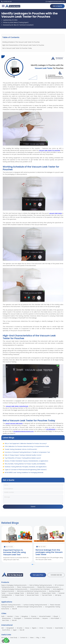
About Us (4, 638)
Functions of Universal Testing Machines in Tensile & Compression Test (27, 453)
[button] (32, 564)
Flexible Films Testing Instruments (48, 587)
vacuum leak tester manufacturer (17, 406)
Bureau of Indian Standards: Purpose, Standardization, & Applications (26, 462)
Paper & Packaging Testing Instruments (14, 585)
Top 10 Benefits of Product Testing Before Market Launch (23, 459)
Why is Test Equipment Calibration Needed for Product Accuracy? (26, 444)
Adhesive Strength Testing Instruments (30, 607)
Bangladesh (10, 628)
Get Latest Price (38, 575)
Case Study (14, 638)
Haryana (45, 618)
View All (14, 609)
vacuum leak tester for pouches (50, 150)
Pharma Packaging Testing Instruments (15, 589)
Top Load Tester (47, 595)
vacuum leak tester (56, 213)
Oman (41, 628)
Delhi (3, 616)
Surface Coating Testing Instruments (35, 605)
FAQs (44, 638)
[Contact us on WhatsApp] (6, 641)
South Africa (6, 630)
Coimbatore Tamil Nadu (32, 618)
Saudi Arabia (59, 628)
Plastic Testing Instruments (26, 587)
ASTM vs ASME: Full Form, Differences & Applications (21, 441)
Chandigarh (18, 618)
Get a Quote (57, 6)
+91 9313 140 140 (56, 575)
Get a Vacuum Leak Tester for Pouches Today (17, 48)
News (32, 638)
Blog (38, 638)
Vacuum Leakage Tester (16, 593)
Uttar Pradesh (55, 618)
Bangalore (25, 616)
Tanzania (49, 628)
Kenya (27, 628)
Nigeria (34, 628)
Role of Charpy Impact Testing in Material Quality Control (23, 456)
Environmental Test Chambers (40, 589)
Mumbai (10, 616)
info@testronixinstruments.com (24, 431)
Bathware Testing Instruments (11, 605)
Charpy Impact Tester (49, 593)
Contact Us (24, 638)
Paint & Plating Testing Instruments (41, 585)
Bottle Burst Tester (33, 593)
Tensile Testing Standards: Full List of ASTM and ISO (21, 450)
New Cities (6, 620)
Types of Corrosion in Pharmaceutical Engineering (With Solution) (26, 470)
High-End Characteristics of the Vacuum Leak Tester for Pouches (23, 45)
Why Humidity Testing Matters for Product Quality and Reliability (25, 464)
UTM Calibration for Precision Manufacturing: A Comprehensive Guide (27, 447)
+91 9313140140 (51, 429)
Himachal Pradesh (45, 616)
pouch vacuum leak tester (14, 423)
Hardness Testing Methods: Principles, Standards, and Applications (26, 467)
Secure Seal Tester (33, 595)
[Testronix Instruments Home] (13, 6)
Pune (17, 616)
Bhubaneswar (7, 618)
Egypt (15, 630)
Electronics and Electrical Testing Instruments (32, 591)
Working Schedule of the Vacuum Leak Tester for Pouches (21, 42)
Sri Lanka (20, 628)
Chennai (34, 616)
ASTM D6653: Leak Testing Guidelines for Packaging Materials (24, 473)
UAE (3, 628)
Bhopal (56, 616)
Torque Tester (19, 595)
